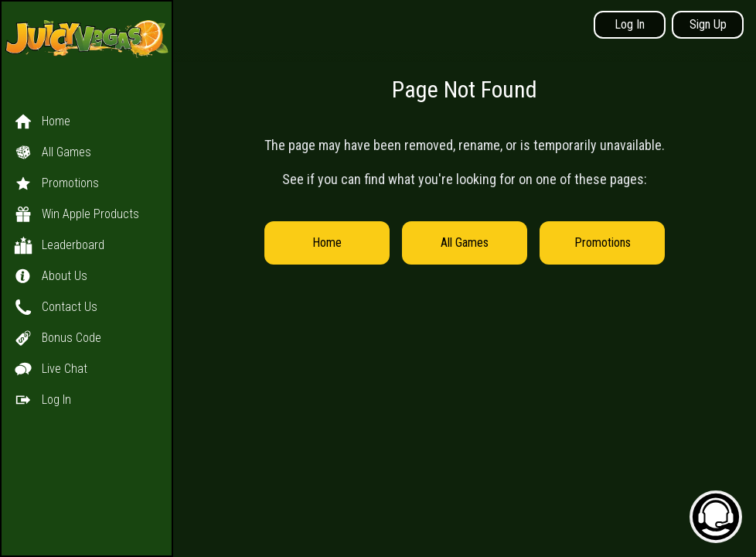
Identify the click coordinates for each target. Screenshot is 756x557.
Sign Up (708, 24)
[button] (87, 245)
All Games (465, 243)
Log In (630, 24)
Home (327, 243)
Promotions (603, 243)
